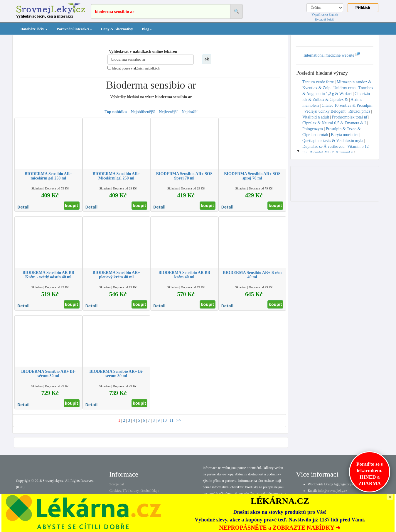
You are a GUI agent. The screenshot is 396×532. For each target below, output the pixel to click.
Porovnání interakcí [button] (74, 29)
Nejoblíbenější (143, 112)
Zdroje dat (117, 484)
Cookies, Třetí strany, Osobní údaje (134, 491)
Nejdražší (190, 112)
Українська (320, 14)
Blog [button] (147, 29)
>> (179, 420)
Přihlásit (363, 8)
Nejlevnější (168, 112)
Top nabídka (116, 112)
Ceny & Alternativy (117, 29)
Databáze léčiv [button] (34, 29)
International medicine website (332, 55)
